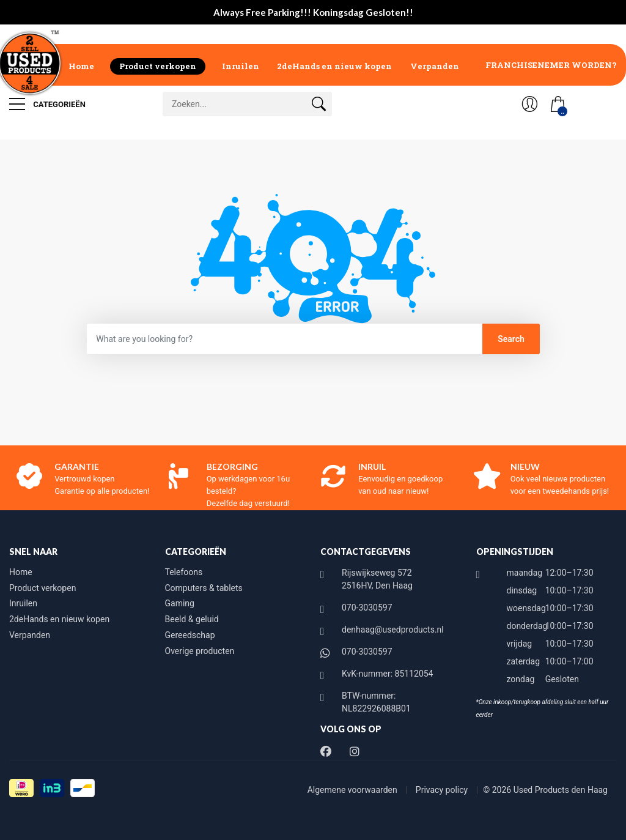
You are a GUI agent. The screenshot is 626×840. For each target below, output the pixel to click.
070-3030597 (367, 608)
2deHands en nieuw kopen (334, 66)
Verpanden (435, 66)
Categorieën (47, 104)
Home (81, 66)
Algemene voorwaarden (354, 790)
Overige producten (200, 651)
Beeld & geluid (192, 619)
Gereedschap (190, 635)
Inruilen (241, 66)
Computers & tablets (204, 588)
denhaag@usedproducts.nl (393, 630)
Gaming (180, 603)
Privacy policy (443, 790)
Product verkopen (158, 66)
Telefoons (184, 572)
